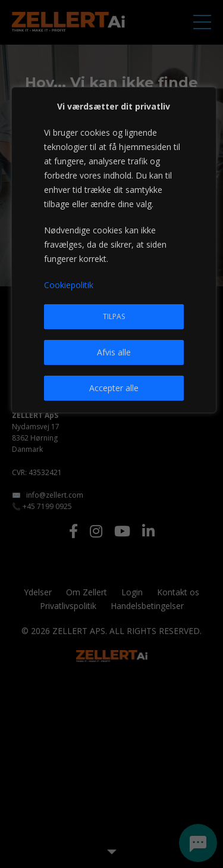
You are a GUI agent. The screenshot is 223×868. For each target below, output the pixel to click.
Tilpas (114, 316)
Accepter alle (114, 388)
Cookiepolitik (69, 285)
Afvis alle (114, 352)
